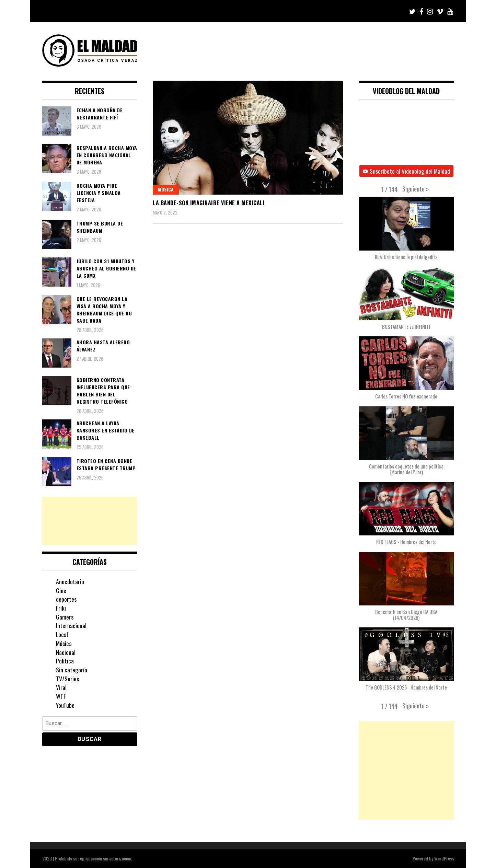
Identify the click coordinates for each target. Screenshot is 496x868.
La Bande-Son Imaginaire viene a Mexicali (209, 203)
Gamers (65, 617)
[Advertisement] (90, 521)
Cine (61, 590)
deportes (66, 599)
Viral (61, 687)
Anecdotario (70, 581)
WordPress (444, 858)
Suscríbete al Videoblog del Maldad (406, 171)
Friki (61, 608)
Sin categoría (72, 670)
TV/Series (67, 679)
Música (166, 189)
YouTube (65, 705)
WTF (61, 696)
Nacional (66, 652)
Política (65, 661)
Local (62, 634)
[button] (416, 189)
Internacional (71, 625)
